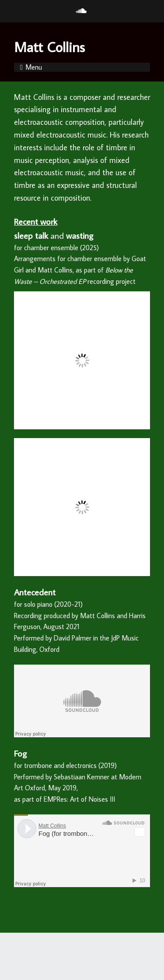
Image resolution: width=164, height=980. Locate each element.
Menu (34, 67)
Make (44, 956)
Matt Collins (49, 47)
